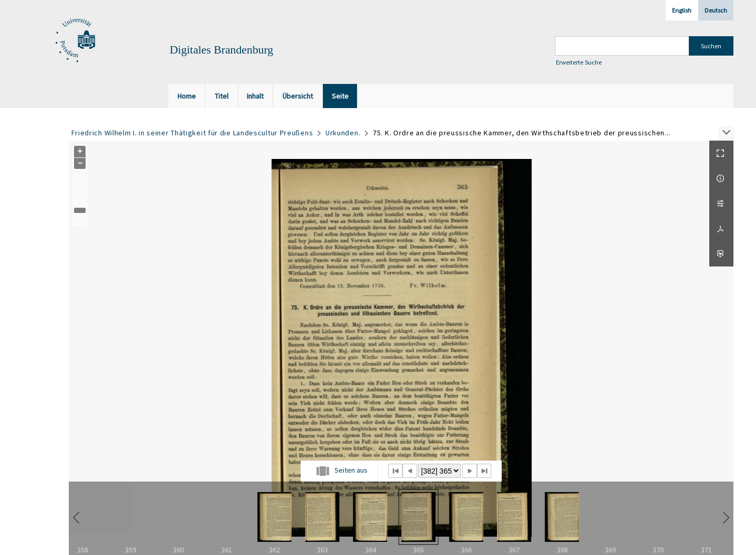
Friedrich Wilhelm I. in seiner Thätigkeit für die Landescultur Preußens (192, 133)
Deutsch (716, 10)
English (682, 10)
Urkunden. (343, 133)
